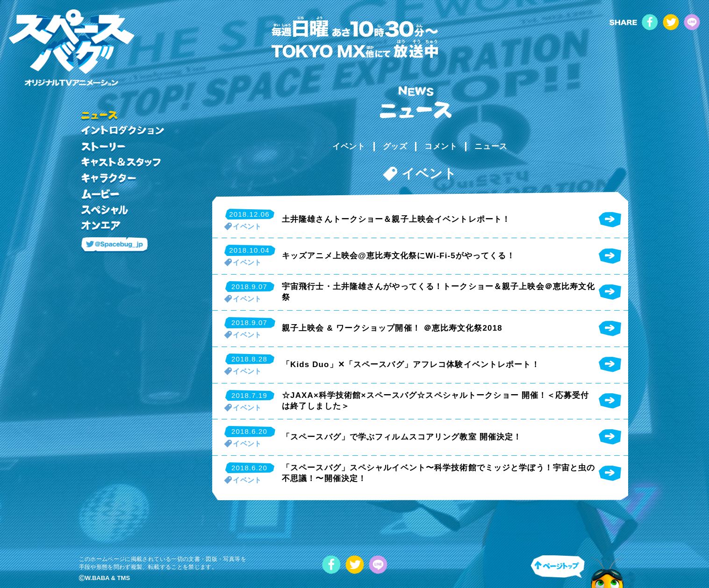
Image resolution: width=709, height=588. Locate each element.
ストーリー (103, 147)
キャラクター (109, 179)
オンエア (101, 227)
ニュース (491, 146)
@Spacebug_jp (115, 245)
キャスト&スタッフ (121, 163)
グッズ (395, 146)
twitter (671, 22)
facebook (650, 22)
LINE (692, 22)
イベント (349, 146)
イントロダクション (123, 131)
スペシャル (105, 211)
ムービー (100, 195)
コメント (441, 146)
